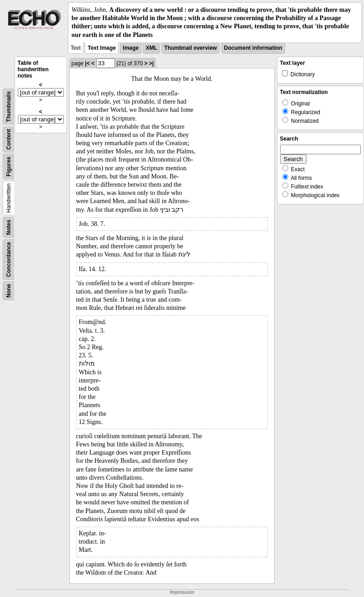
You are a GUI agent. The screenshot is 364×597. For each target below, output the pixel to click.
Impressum (182, 592)
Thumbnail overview (190, 48)
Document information (253, 48)
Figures (9, 166)
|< (88, 63)
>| (151, 63)
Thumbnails (9, 107)
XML (151, 48)
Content (9, 139)
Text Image (102, 48)
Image (131, 48)
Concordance (9, 259)
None (9, 291)
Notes (9, 227)
